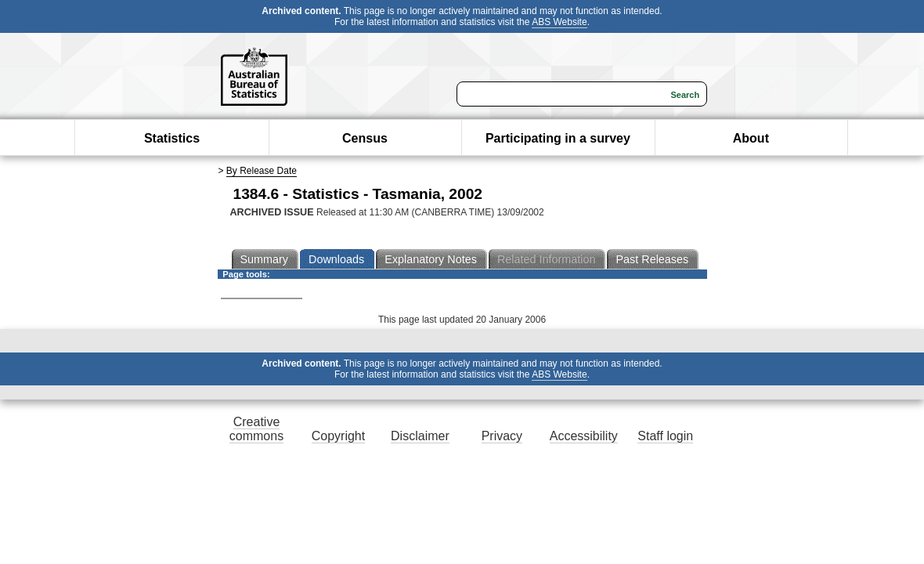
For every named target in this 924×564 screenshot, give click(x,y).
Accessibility (584, 436)
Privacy (502, 436)
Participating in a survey (558, 138)
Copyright (338, 436)
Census (365, 138)
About (751, 138)
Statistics (172, 138)
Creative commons (256, 429)
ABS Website (559, 22)
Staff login (665, 436)
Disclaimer (420, 436)
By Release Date (262, 171)
